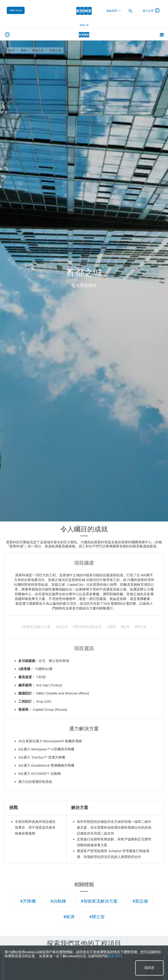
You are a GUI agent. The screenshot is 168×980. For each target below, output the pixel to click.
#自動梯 (58, 901)
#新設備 (140, 901)
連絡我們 (112, 11)
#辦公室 (97, 917)
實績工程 (38, 50)
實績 (23, 50)
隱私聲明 (115, 956)
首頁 (12, 50)
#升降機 (28, 901)
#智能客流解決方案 (99, 901)
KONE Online (16, 10)
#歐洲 (69, 917)
